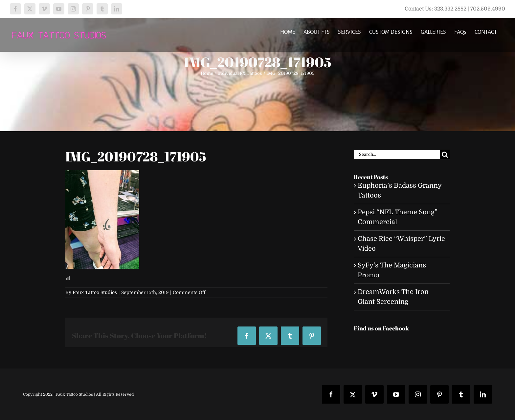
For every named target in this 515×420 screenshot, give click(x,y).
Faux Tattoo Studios (95, 292)
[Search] (445, 154)
